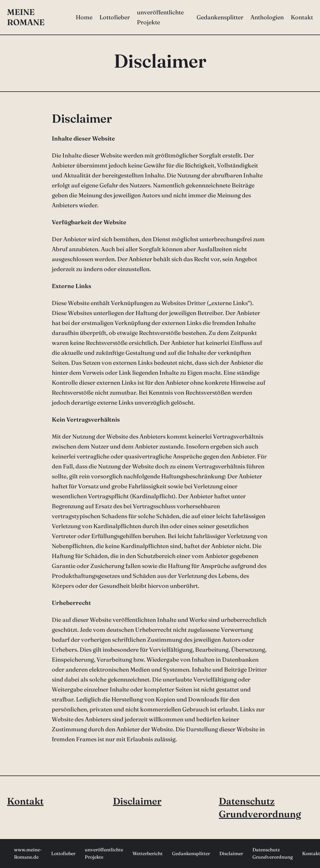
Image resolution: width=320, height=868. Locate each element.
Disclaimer (137, 801)
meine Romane (26, 17)
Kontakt (25, 801)
